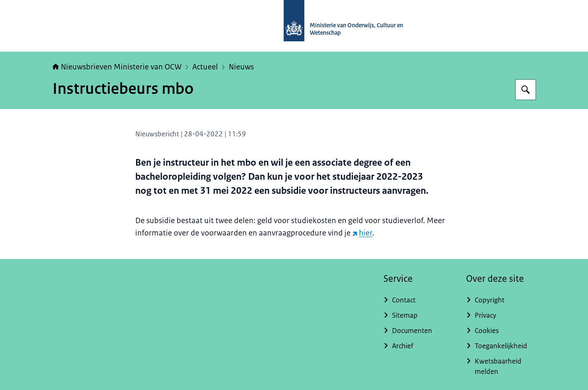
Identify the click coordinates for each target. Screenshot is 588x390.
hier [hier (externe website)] (362, 233)
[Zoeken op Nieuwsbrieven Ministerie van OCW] (526, 90)
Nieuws (241, 67)
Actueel (205, 67)
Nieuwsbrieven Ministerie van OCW (117, 67)
